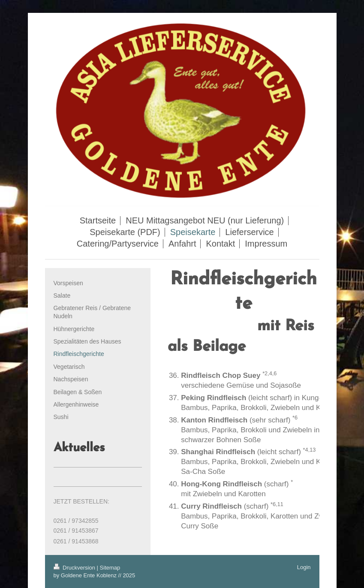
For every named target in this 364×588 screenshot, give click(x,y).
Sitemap (110, 568)
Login (304, 567)
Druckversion (75, 568)
